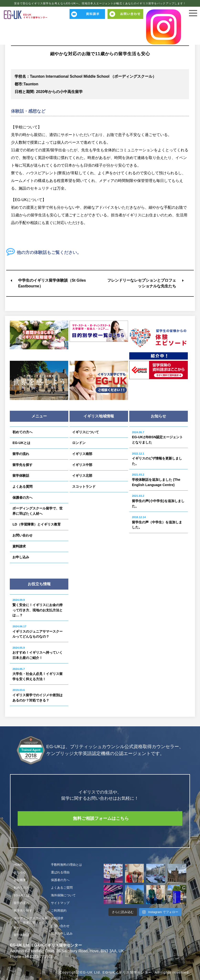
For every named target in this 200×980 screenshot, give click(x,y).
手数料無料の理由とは (66, 865)
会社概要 (20, 880)
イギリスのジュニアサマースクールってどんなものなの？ (38, 632)
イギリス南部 (82, 454)
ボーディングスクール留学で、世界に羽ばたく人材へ (38, 511)
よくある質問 (22, 487)
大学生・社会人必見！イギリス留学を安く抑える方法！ (38, 674)
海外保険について (63, 895)
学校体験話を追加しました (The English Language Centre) (156, 480)
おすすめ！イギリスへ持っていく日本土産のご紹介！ (38, 653)
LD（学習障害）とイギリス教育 (36, 524)
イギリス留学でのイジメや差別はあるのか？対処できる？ (38, 695)
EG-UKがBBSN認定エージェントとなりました (157, 438)
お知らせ (20, 873)
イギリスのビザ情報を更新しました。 (157, 459)
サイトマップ (60, 903)
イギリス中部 (82, 465)
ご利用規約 (59, 911)
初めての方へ (22, 432)
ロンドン (79, 443)
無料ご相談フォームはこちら (101, 818)
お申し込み (21, 557)
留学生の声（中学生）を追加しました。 (157, 522)
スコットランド (84, 487)
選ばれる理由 (60, 873)
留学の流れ (21, 454)
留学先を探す (22, 465)
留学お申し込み (62, 933)
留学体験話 (21, 476)
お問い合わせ (22, 535)
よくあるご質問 (62, 888)
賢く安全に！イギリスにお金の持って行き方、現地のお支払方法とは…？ (38, 608)
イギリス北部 (82, 476)
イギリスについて (86, 432)
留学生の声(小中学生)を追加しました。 (158, 501)
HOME (18, 865)
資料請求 (19, 546)
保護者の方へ (22, 498)
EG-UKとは (21, 443)
